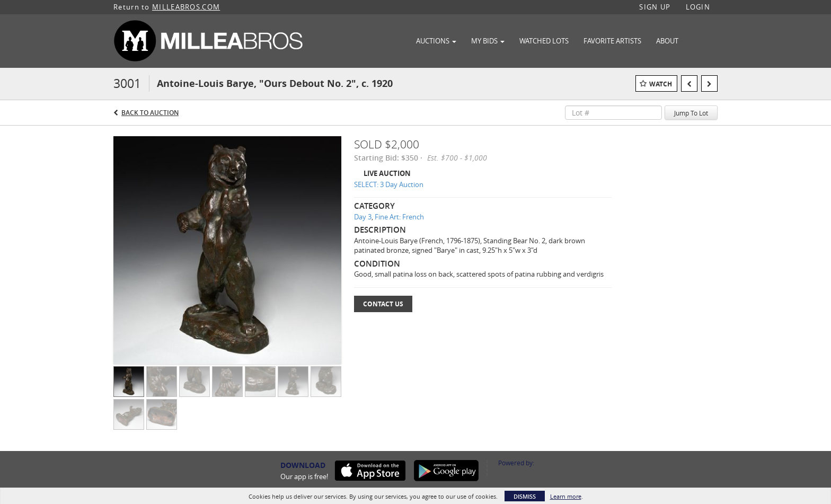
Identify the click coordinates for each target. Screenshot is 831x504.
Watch (661, 84)
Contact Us (383, 304)
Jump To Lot (691, 113)
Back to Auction (150, 113)
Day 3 (363, 217)
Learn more (566, 496)
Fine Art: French (399, 217)
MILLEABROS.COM (186, 7)
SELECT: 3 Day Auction (389, 184)
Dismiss (525, 496)
